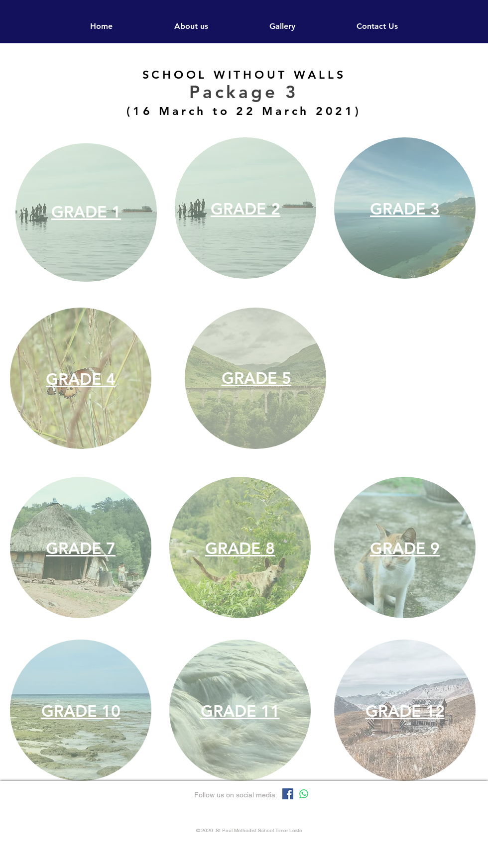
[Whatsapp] (304, 794)
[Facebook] (288, 794)
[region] (86, 213)
